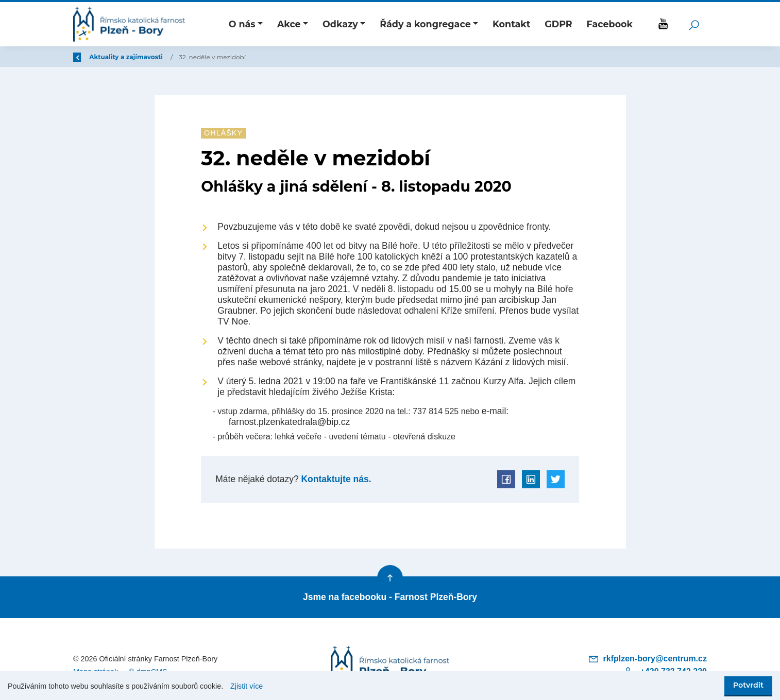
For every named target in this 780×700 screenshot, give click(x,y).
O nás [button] (242, 24)
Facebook (610, 24)
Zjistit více (247, 686)
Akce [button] (289, 24)
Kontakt (511, 24)
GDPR (558, 24)
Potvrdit (748, 685)
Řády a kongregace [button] (425, 24)
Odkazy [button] (340, 24)
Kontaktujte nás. (335, 479)
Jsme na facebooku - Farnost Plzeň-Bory (390, 597)
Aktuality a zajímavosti (189, 57)
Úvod (127, 57)
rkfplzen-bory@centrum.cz (647, 659)
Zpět (88, 57)
